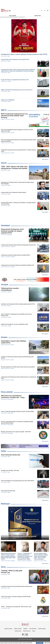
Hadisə (4, 451)
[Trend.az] (6, 11)
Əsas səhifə (13, 16)
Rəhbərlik (25, 629)
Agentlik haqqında (8, 629)
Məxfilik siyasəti (27, 631)
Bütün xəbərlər (45, 159)
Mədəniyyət (5, 504)
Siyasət (4, 163)
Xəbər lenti (38, 16)
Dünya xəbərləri (7, 392)
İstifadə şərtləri (18, 631)
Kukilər (34, 631)
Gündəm (4, 337)
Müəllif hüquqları (42, 629)
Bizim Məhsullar (33, 629)
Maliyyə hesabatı (18, 629)
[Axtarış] (42, 11)
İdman (3, 567)
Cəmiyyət (5, 285)
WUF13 (4, 110)
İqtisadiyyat (5, 225)
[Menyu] (48, 11)
